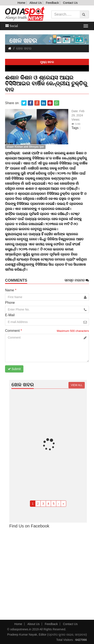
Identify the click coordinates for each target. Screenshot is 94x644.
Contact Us (70, 3)
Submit (14, 369)
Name (11, 290)
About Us (36, 3)
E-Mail (10, 315)
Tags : (76, 128)
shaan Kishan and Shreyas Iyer (25, 147)
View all (77, 385)
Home (21, 3)
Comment (13, 331)
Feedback (52, 3)
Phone (10, 303)
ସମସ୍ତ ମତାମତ (77, 280)
